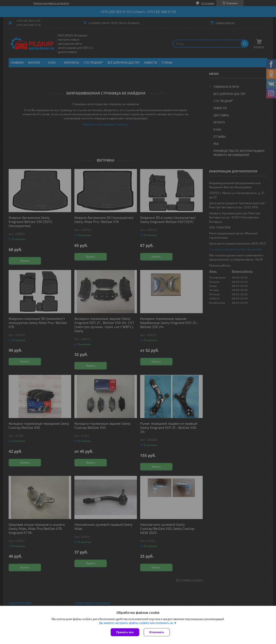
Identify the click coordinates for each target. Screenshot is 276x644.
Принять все (125, 632)
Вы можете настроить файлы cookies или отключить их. (136, 623)
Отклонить (157, 632)
